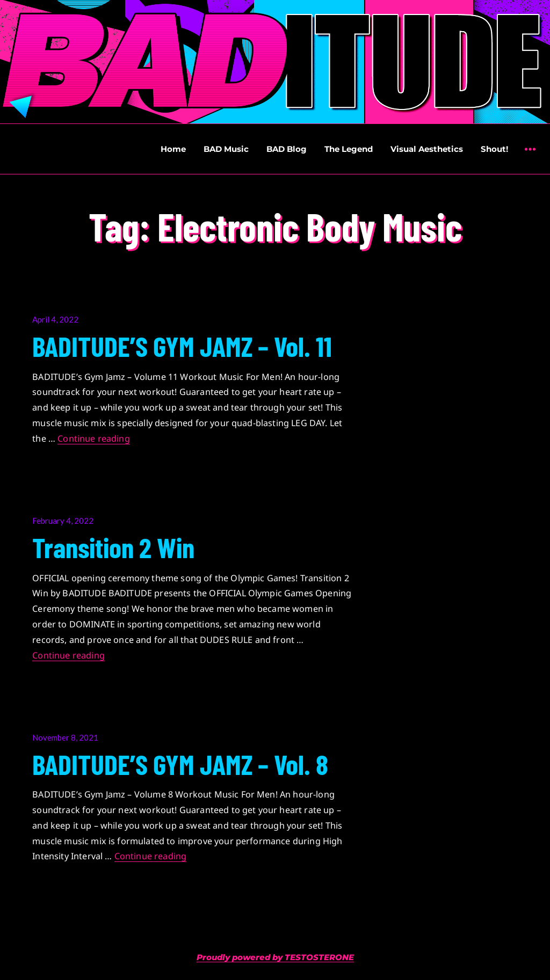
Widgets (530, 157)
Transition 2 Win (113, 547)
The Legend (349, 149)
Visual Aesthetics (427, 149)
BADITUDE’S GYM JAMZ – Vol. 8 (180, 764)
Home (173, 149)
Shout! (494, 149)
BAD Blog (287, 149)
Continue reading (94, 438)
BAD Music (226, 149)
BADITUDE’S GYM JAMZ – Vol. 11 (182, 346)
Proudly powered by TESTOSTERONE (275, 957)
